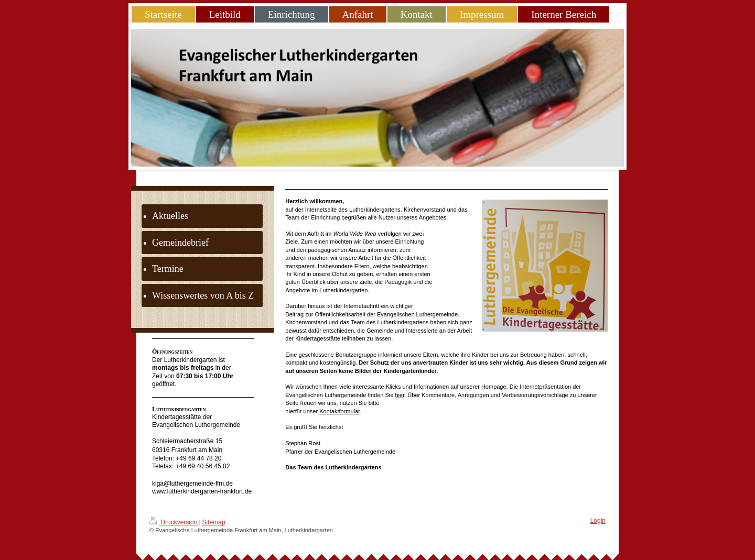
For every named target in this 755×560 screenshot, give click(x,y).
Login (598, 521)
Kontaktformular (339, 411)
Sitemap (214, 522)
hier (400, 395)
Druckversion (174, 521)
